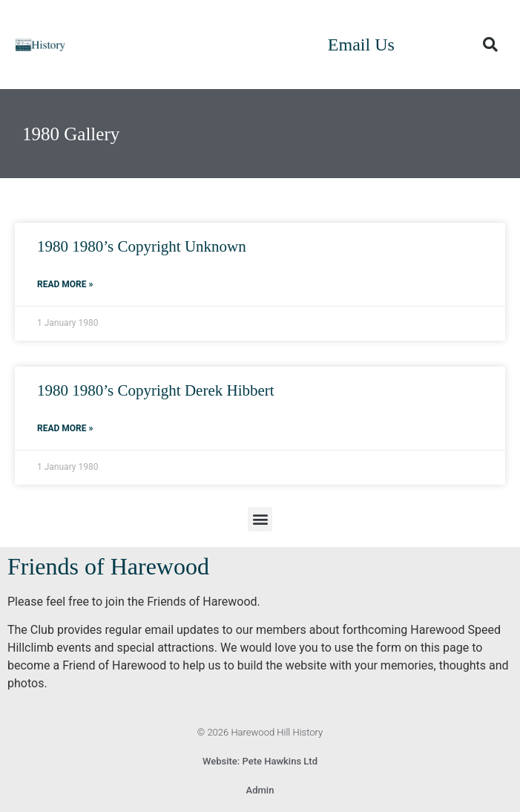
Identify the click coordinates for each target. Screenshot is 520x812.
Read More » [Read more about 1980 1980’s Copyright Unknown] (65, 284)
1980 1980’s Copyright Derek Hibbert (156, 390)
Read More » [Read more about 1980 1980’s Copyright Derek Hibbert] (65, 428)
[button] (490, 45)
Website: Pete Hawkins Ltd (260, 761)
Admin (260, 790)
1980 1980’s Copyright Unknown (142, 246)
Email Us (361, 45)
